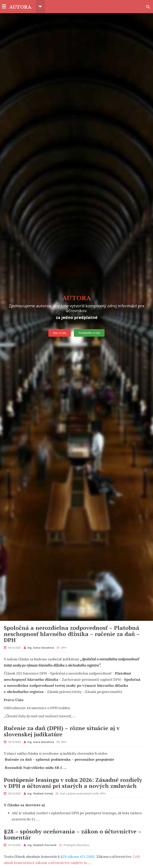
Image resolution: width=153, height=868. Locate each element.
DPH (64, 648)
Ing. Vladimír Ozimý (40, 793)
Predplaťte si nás (89, 333)
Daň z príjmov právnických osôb (79, 793)
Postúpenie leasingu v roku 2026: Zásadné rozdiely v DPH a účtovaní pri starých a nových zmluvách (73, 783)
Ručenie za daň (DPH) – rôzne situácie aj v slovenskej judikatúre (62, 731)
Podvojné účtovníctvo (77, 845)
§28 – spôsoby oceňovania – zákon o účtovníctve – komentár (73, 834)
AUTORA (21, 7)
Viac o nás (60, 333)
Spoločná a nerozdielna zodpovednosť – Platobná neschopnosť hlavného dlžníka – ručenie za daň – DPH (72, 634)
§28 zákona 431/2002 (78, 856)
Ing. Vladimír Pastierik (42, 845)
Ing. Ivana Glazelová (41, 648)
